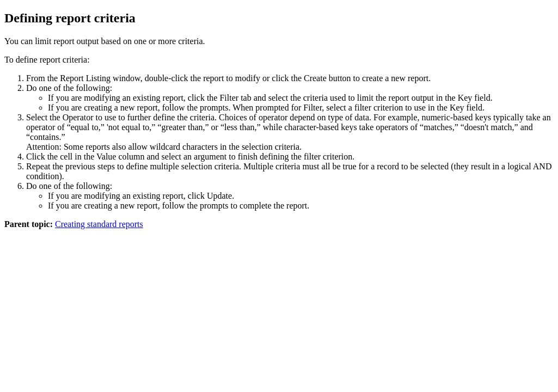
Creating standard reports (99, 224)
